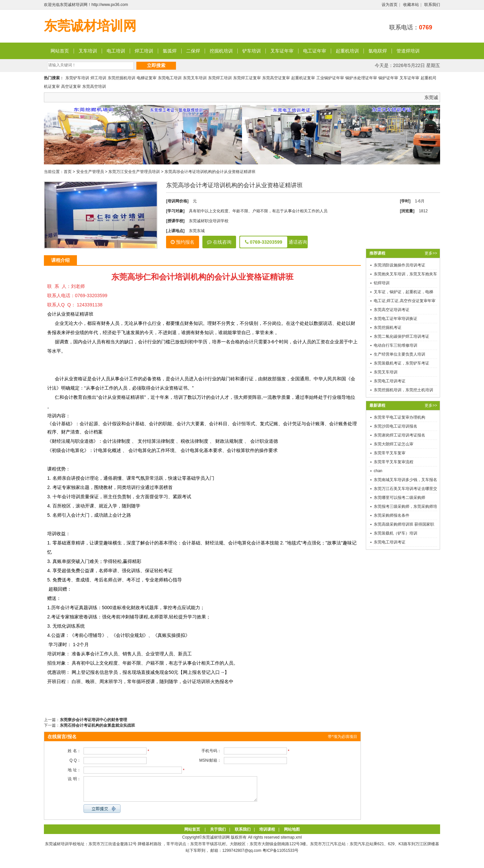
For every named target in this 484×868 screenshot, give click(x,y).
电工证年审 (315, 51)
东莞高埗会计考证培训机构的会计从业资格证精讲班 (210, 172)
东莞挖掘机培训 (121, 78)
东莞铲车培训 (77, 78)
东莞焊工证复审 (247, 78)
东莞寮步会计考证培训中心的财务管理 (93, 720)
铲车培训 (252, 51)
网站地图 (292, 834)
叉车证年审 (282, 51)
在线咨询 (219, 242)
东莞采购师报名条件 (392, 515)
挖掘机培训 (221, 51)
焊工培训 (144, 51)
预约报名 (183, 242)
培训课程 (267, 834)
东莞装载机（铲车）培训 (396, 533)
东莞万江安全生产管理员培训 (134, 172)
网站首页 (60, 51)
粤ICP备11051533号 (280, 855)
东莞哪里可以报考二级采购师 (399, 498)
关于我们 (218, 834)
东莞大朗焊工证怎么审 (394, 444)
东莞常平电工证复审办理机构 (399, 417)
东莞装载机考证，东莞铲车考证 (401, 363)
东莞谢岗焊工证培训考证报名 (399, 435)
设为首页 (390, 5)
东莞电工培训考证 (390, 381)
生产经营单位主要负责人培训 (399, 354)
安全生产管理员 (90, 172)
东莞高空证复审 (276, 78)
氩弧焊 (170, 51)
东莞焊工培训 (220, 78)
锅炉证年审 (388, 78)
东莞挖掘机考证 (388, 328)
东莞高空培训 (94, 87)
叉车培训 (88, 51)
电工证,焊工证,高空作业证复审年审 (405, 301)
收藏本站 (411, 5)
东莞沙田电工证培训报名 (396, 426)
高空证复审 (71, 87)
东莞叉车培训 (195, 78)
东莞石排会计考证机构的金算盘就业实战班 (97, 725)
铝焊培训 (382, 283)
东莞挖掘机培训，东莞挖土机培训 (403, 390)
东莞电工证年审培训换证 (396, 319)
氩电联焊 (378, 51)
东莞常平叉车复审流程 (394, 462)
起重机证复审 (303, 78)
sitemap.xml (291, 842)
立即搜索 (156, 65)
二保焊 (193, 51)
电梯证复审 (147, 78)
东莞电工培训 (170, 78)
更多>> (431, 253)
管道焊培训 (408, 51)
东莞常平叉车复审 (390, 453)
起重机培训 (347, 51)
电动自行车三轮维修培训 (396, 345)
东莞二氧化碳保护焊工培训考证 (401, 336)
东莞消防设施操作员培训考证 (399, 265)
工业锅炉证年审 (330, 78)
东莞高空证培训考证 (392, 310)
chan (378, 471)
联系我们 (432, 5)
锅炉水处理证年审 (361, 78)
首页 (68, 172)
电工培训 (116, 51)
